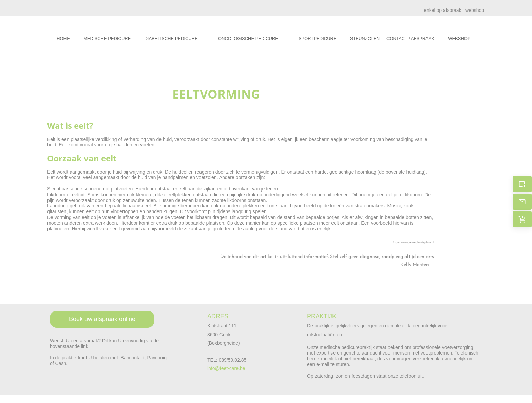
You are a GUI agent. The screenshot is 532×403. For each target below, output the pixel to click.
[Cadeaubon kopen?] (522, 219)
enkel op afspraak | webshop (454, 10)
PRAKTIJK (322, 316)
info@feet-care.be (226, 368)
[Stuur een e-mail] (522, 202)
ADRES (218, 316)
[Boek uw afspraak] (522, 184)
